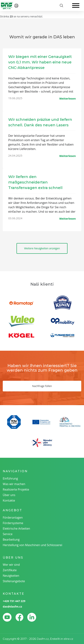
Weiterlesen (67, 98)
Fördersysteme (13, 523)
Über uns (9, 495)
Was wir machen (14, 484)
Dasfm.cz (43, 639)
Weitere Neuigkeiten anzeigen (42, 248)
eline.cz (68, 639)
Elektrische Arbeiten (16, 529)
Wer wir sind (11, 565)
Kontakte (9, 500)
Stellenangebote (14, 581)
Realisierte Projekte (16, 489)
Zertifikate (10, 570)
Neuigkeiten (11, 576)
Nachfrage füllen (42, 386)
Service (8, 534)
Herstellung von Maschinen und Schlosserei (32, 545)
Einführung (10, 478)
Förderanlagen (13, 518)
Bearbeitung (11, 540)
